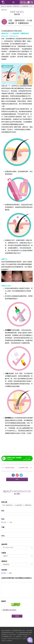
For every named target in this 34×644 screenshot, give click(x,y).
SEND (17, 616)
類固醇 (20, 251)
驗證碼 (4, 601)
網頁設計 (4, 641)
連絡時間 (4, 544)
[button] (17, 479)
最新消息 (9, 6)
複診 (10, 573)
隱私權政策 (13, 610)
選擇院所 (4, 561)
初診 (4, 573)
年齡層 (4, 553)
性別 (3, 519)
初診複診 (4, 570)
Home (4, 6)
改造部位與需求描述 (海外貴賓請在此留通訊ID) (17, 578)
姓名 (3, 511)
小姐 (10, 522)
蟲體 (6, 101)
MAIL (3, 536)
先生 (4, 522)
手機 (3, 527)
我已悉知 (6, 610)
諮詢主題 (4, 502)
